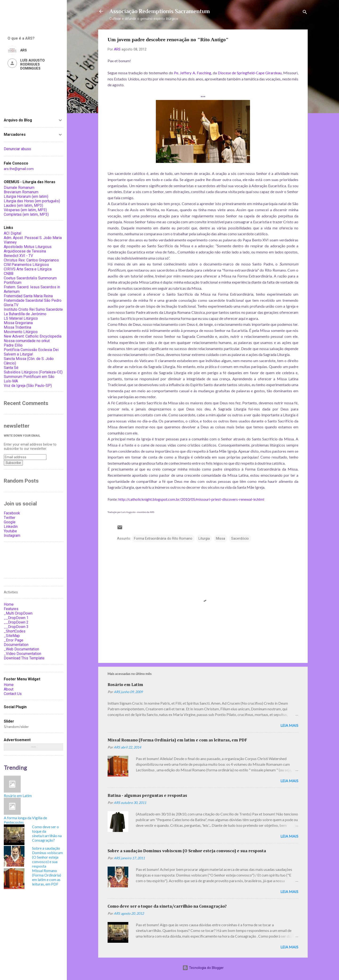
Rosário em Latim (125, 685)
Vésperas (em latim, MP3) (25, 210)
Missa (220, 538)
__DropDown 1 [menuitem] (16, 618)
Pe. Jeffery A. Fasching (192, 73)
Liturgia (204, 538)
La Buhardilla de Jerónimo (25, 314)
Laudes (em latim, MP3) (23, 205)
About (9, 689)
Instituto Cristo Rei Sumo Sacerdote (33, 309)
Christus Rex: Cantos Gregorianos (31, 260)
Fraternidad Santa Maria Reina (28, 296)
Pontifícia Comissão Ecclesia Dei (31, 350)
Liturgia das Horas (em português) (32, 201)
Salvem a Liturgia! (18, 354)
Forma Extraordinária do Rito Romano (163, 538)
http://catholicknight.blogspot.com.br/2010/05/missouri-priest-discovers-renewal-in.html (191, 499)
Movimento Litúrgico (21, 332)
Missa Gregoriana (18, 323)
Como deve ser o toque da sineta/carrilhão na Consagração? (167, 906)
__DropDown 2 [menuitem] (16, 622)
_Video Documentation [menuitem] (22, 654)
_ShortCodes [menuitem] (15, 631)
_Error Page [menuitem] (14, 640)
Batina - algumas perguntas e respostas (147, 796)
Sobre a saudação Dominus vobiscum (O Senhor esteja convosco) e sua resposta (187, 851)
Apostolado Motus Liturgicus (28, 247)
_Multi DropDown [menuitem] (18, 613)
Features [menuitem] (11, 609)
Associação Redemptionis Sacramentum (160, 11)
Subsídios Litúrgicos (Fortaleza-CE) (33, 372)
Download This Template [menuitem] (24, 658)
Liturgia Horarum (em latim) (26, 196)
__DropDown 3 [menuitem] (16, 627)
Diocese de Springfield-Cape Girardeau (250, 73)
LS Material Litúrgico (21, 318)
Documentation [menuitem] (16, 645)
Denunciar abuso (17, 149)
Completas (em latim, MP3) (26, 214)
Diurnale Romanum (19, 188)
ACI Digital (12, 233)
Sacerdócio (240, 538)
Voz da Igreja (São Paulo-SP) (28, 386)
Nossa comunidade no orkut (27, 341)
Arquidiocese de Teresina (25, 251)
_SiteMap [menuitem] (12, 636)
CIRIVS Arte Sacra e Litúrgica (28, 269)
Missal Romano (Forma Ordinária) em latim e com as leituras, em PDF (177, 740)
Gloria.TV (11, 305)
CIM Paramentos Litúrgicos (26, 265)
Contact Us (13, 694)
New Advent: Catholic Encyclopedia (33, 336)
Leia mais (289, 725)
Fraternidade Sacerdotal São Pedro (33, 300)
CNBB (9, 274)
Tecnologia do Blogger (203, 968)
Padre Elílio (13, 345)
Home (9, 685)
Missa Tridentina (17, 327)
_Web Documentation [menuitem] (21, 649)
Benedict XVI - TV (18, 256)
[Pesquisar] (305, 13)
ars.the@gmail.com (19, 169)
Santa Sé (11, 368)
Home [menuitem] (9, 604)
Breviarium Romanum (21, 192)
